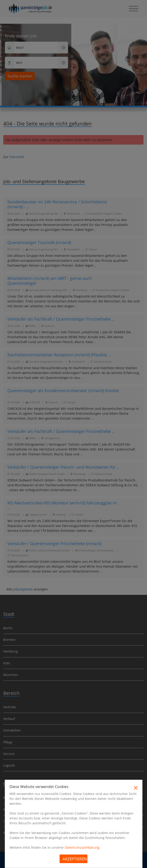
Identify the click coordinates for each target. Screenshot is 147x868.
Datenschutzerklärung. (83, 847)
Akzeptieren (75, 859)
